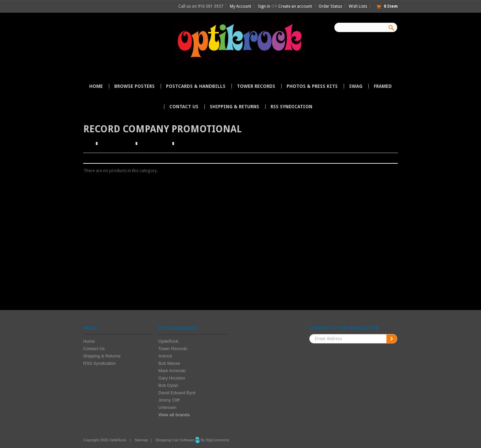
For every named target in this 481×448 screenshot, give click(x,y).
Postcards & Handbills (196, 86)
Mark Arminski (172, 371)
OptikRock (168, 341)
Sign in (264, 6)
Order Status (330, 6)
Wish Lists (358, 6)
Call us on (201, 6)
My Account (240, 6)
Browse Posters (134, 86)
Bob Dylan (168, 385)
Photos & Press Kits (312, 86)
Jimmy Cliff (169, 400)
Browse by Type (155, 144)
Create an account (295, 6)
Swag (356, 86)
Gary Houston (172, 378)
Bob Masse (169, 363)
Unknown (167, 407)
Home (89, 144)
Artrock (165, 356)
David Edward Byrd (177, 393)
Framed (383, 86)
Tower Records (256, 86)
